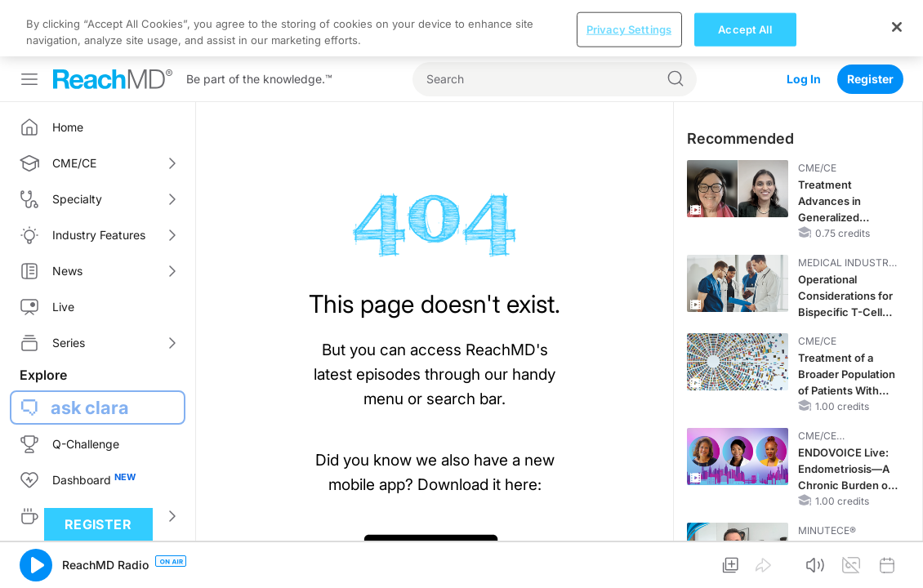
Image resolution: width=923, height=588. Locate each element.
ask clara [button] (90, 351)
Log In (804, 22)
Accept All (745, 563)
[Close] (897, 560)
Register (870, 22)
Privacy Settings (629, 563)
